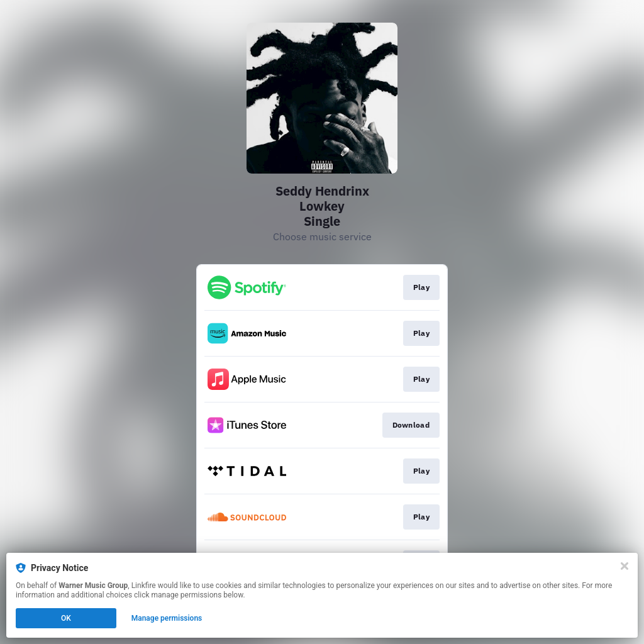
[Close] (625, 566)
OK (66, 618)
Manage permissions (167, 618)
